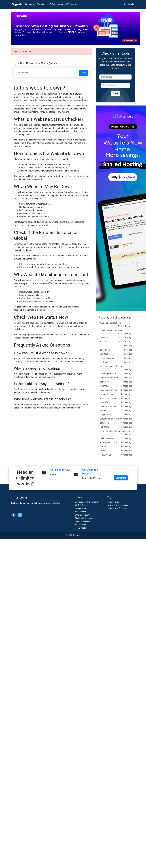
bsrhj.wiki (116, 382)
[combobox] (115, 85)
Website (41, 4)
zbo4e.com (116, 350)
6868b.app (116, 354)
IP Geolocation (56, 4)
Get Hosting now (60, 470)
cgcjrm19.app (116, 415)
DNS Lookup (80, 508)
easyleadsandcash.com (116, 368)
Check (84, 73)
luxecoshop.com (116, 358)
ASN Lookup (71, 4)
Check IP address (82, 521)
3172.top (116, 342)
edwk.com (116, 423)
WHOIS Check (81, 505)
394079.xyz (116, 411)
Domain (29, 4)
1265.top (116, 447)
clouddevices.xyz (116, 406)
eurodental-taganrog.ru (116, 419)
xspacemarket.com (116, 390)
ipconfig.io (116, 386)
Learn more (121, 478)
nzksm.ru (116, 338)
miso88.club (116, 402)
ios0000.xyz (116, 455)
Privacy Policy (113, 502)
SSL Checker (81, 512)
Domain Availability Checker (48, 503)
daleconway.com (116, 438)
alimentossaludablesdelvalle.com (116, 433)
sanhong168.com (116, 374)
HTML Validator (82, 528)
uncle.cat (116, 362)
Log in (131, 4)
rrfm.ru (116, 451)
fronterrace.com (116, 394)
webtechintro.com (116, 398)
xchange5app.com (116, 443)
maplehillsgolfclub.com (116, 325)
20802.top (116, 427)
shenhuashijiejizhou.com (116, 332)
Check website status (84, 518)
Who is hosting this (83, 515)
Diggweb (76, 535)
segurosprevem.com (116, 378)
